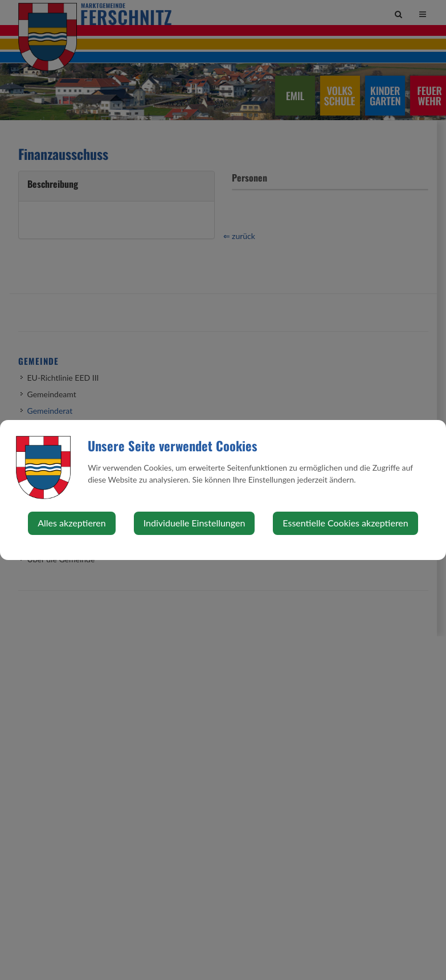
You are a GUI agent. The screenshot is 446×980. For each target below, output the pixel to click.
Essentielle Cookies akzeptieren (345, 523)
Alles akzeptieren (71, 523)
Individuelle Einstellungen (195, 523)
